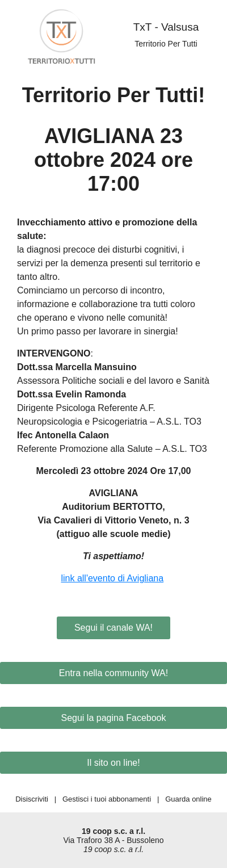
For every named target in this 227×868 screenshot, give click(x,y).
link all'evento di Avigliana (112, 578)
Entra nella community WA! (113, 673)
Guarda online (188, 799)
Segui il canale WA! (113, 628)
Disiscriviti (32, 799)
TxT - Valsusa (166, 27)
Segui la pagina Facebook (113, 718)
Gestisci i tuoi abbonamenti (107, 799)
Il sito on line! (113, 763)
